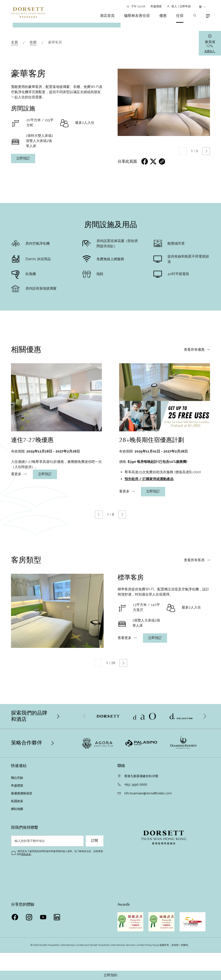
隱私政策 (26, 924)
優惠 (163, 16)
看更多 (16, 565)
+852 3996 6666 (136, 854)
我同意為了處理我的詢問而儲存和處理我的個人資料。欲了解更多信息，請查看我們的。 (60, 922)
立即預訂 (23, 228)
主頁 (14, 112)
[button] (206, 220)
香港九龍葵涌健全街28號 (141, 845)
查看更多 (125, 728)
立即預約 (110, 975)
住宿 (180, 16)
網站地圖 (17, 878)
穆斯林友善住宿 (137, 16)
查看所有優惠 (194, 440)
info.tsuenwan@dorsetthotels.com (148, 863)
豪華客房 (55, 112)
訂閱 (95, 910)
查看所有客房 (194, 650)
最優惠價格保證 (22, 863)
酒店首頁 (107, 16)
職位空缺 (17, 847)
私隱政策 (17, 870)
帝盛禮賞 (156, 6)
